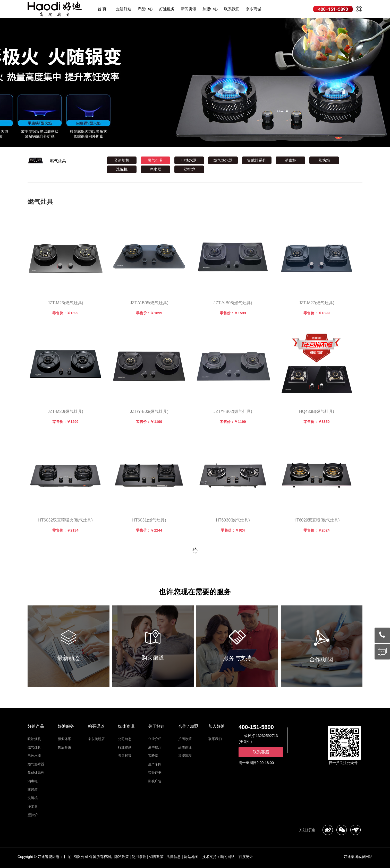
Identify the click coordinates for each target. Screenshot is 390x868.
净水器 (155, 169)
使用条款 (139, 857)
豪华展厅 (155, 747)
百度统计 (246, 857)
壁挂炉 (189, 169)
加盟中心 (210, 9)
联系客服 (261, 752)
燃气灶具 (58, 161)
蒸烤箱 (324, 160)
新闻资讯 (189, 9)
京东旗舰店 (96, 739)
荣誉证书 (155, 773)
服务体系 (64, 739)
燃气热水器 (223, 160)
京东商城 (253, 9)
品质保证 (185, 747)
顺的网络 (227, 857)
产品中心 (145, 9)
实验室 (153, 756)
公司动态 (125, 739)
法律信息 (174, 857)
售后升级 (64, 747)
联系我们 (232, 9)
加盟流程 (185, 756)
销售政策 (156, 857)
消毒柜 (290, 160)
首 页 (102, 9)
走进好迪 (124, 9)
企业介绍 (155, 739)
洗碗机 (122, 169)
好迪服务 (167, 9)
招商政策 (185, 739)
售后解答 (125, 756)
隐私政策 (122, 857)
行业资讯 (125, 747)
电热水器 (189, 160)
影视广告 (155, 781)
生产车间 (155, 764)
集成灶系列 (257, 160)
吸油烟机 (122, 160)
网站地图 (191, 857)
